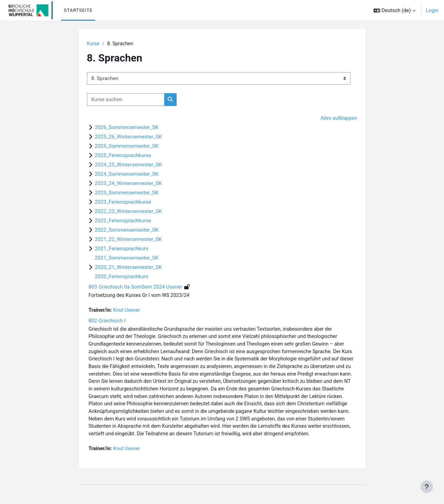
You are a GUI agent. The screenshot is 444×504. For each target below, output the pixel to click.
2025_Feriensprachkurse (123, 156)
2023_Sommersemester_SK (127, 193)
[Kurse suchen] (126, 100)
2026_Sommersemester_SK (127, 128)
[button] (394, 10)
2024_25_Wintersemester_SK (129, 165)
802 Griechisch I (107, 322)
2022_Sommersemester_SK (127, 231)
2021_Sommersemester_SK (127, 259)
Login (432, 10)
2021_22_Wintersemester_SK (129, 240)
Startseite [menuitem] (78, 10)
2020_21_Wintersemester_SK (129, 268)
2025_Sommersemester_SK (127, 147)
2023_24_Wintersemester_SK (129, 184)
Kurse (93, 44)
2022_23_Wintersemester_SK (129, 212)
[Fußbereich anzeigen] (427, 487)
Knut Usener (128, 311)
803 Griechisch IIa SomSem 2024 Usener (136, 288)
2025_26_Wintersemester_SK (129, 137)
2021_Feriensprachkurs (122, 249)
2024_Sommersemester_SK (127, 175)
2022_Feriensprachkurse (123, 221)
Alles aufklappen (338, 119)
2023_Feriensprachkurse (123, 203)
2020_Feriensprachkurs (122, 277)
